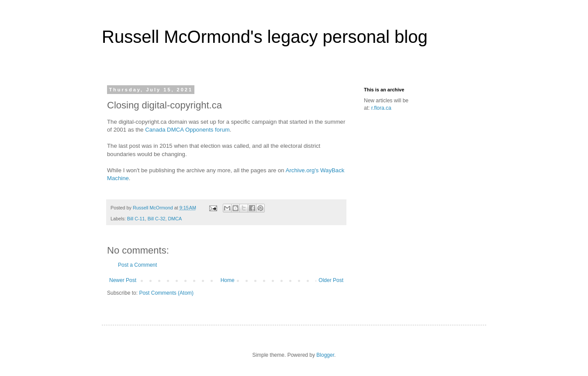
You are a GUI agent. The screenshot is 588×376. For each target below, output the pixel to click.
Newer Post (123, 280)
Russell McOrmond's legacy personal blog (265, 37)
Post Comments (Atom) (166, 293)
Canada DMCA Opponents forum (187, 130)
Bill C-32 (157, 219)
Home (228, 280)
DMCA (175, 219)
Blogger (325, 355)
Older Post (331, 280)
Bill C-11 (136, 219)
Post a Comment (137, 265)
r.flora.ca (381, 108)
